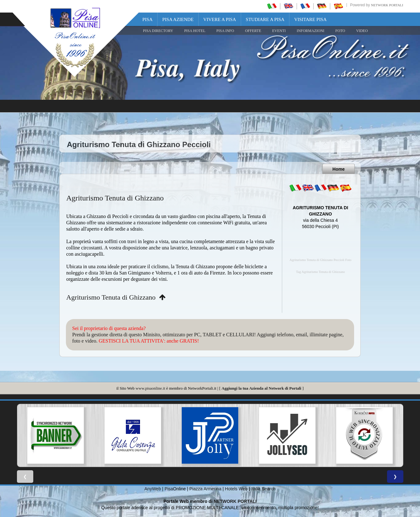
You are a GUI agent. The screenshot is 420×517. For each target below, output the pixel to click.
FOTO (340, 31)
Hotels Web (236, 489)
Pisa (148, 19)
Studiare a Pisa (265, 19)
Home (339, 169)
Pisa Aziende (178, 19)
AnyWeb (153, 489)
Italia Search (263, 489)
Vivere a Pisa (220, 19)
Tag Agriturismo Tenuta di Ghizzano (320, 272)
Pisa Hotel (195, 31)
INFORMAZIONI (310, 31)
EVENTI (279, 31)
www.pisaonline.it (150, 388)
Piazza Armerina (205, 489)
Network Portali (387, 5)
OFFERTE (253, 31)
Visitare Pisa (310, 19)
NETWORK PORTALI (235, 501)
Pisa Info (225, 31)
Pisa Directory (158, 31)
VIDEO (362, 31)
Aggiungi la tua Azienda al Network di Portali (261, 388)
